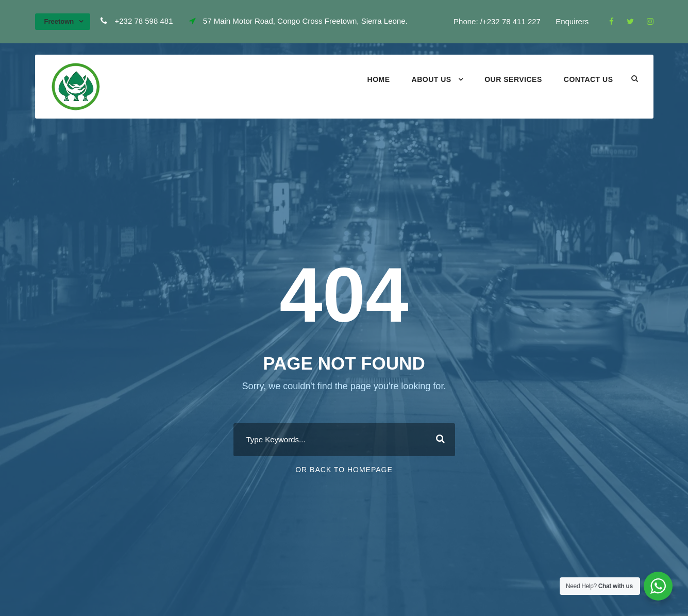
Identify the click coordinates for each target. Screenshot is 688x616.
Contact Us (589, 79)
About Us (432, 79)
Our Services (513, 79)
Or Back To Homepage (344, 470)
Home (379, 79)
